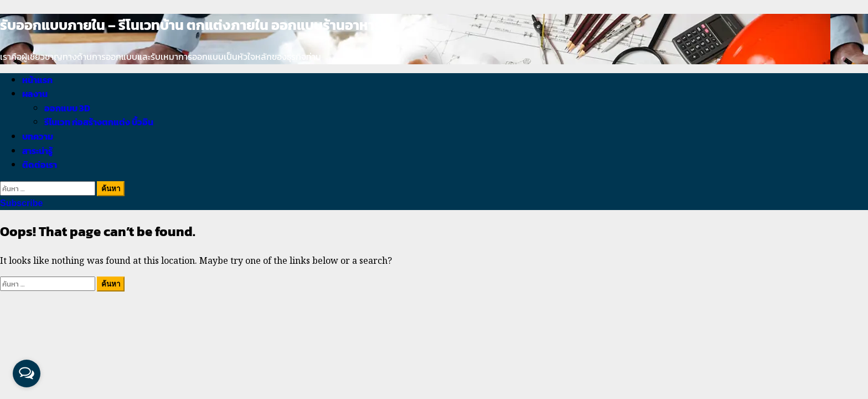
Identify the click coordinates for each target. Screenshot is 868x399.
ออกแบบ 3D (67, 108)
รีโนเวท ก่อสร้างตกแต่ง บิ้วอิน (99, 122)
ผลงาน (35, 94)
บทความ (38, 136)
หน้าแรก (37, 80)
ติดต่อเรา (40, 165)
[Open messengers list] (27, 374)
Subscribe (21, 203)
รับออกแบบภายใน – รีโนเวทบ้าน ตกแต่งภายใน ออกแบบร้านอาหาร (191, 25)
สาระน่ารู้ (37, 151)
